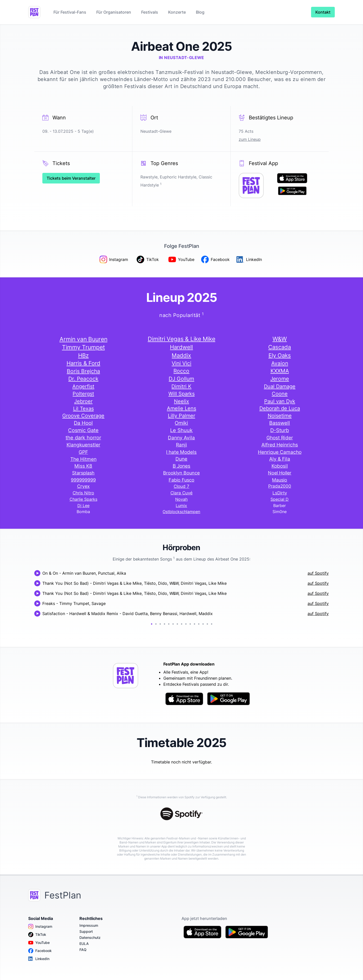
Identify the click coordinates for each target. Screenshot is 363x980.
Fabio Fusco (181, 480)
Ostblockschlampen (181, 512)
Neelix (181, 401)
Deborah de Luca (280, 408)
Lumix (181, 506)
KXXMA (280, 371)
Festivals (150, 12)
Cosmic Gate (83, 430)
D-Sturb (280, 430)
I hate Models (181, 452)
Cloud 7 (181, 486)
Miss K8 (83, 466)
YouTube (39, 943)
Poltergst (83, 394)
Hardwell (181, 347)
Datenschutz (90, 937)
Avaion (280, 363)
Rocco (181, 371)
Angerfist (83, 386)
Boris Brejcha (83, 371)
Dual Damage (280, 386)
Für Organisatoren (114, 12)
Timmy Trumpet (83, 347)
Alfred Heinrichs (280, 445)
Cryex (83, 486)
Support (86, 931)
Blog (200, 12)
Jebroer (83, 401)
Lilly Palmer (181, 416)
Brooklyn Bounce (181, 473)
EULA (84, 944)
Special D (280, 499)
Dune (181, 459)
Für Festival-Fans (70, 12)
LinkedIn (39, 959)
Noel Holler (280, 473)
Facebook (40, 951)
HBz (83, 355)
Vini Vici (181, 363)
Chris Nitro (83, 493)
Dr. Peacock (83, 379)
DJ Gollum (181, 379)
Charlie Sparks (83, 499)
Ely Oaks (280, 355)
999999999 (83, 480)
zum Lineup (250, 139)
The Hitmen (83, 459)
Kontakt (323, 12)
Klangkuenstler (83, 445)
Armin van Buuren (83, 339)
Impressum (89, 925)
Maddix (181, 355)
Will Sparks (181, 394)
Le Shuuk (181, 430)
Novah (181, 499)
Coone (280, 394)
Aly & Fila (280, 459)
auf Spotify (318, 573)
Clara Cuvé (181, 493)
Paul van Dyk (280, 401)
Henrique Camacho (280, 452)
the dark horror (83, 438)
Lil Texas (83, 408)
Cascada (280, 347)
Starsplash (83, 473)
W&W (280, 339)
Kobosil (280, 466)
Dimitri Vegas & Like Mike (181, 339)
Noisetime (280, 416)
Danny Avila (181, 438)
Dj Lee (83, 506)
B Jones (181, 466)
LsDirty (280, 493)
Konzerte (177, 12)
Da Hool (83, 423)
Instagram (40, 926)
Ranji (181, 445)
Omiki (181, 423)
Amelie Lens (181, 408)
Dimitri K (181, 386)
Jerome (280, 379)
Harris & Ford (83, 363)
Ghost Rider (280, 438)
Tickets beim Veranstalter (71, 178)
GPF (83, 452)
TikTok (37, 935)
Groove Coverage (83, 416)
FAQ (83, 950)
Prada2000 (280, 486)
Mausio (280, 480)
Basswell (280, 423)
